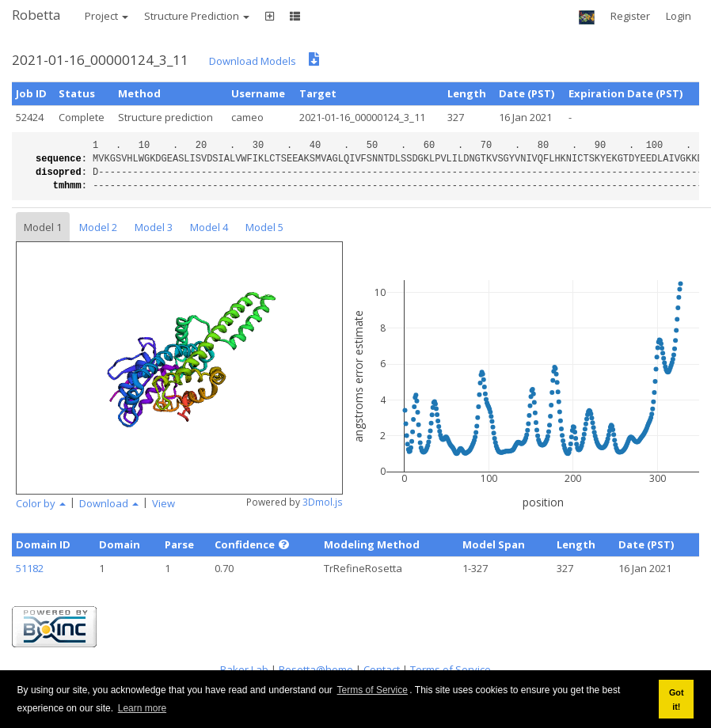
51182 (30, 568)
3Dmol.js (323, 502)
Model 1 (43, 227)
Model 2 (98, 227)
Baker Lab (244, 669)
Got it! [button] (677, 700)
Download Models (253, 61)
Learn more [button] (142, 708)
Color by (41, 503)
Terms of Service (373, 690)
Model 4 (209, 227)
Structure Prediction (197, 16)
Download (109, 503)
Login (679, 16)
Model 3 (154, 227)
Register (630, 16)
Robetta (36, 15)
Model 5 (264, 227)
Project (106, 16)
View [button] (163, 503)
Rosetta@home (316, 669)
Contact (382, 669)
